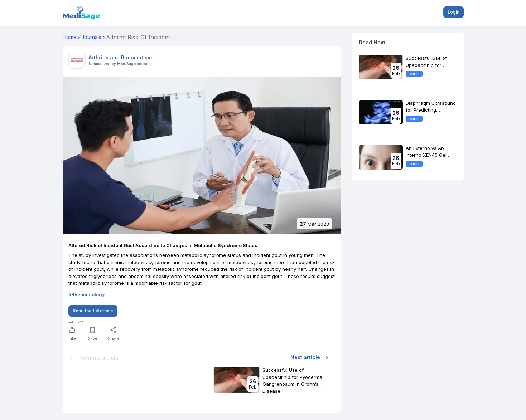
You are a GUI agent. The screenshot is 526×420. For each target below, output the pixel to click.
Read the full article (93, 311)
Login (453, 12)
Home (70, 37)
